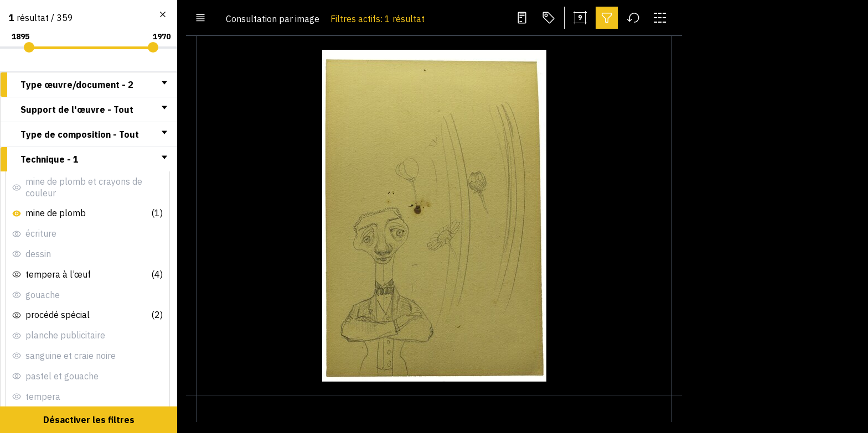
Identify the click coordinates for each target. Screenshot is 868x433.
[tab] (89, 85)
